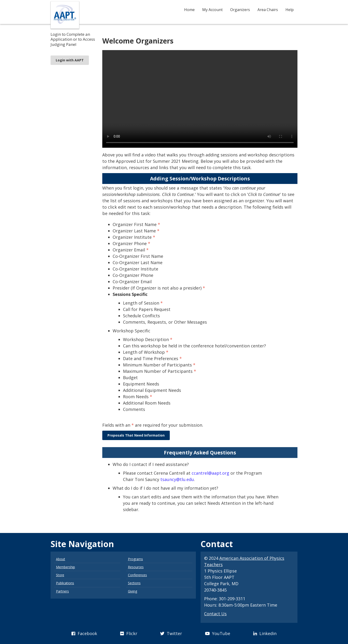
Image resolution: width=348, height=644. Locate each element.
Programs (135, 559)
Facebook (84, 633)
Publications (65, 583)
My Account (212, 10)
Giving (132, 591)
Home (189, 10)
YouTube (218, 633)
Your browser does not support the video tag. (200, 99)
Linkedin (265, 633)
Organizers (240, 10)
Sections (134, 583)
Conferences (137, 575)
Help (290, 10)
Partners (62, 591)
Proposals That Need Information (136, 435)
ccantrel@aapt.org (210, 473)
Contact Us (215, 614)
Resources (136, 567)
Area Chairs (268, 10)
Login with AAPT (70, 60)
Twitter (171, 633)
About (61, 559)
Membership (65, 567)
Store (60, 575)
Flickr (129, 633)
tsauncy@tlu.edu (177, 479)
